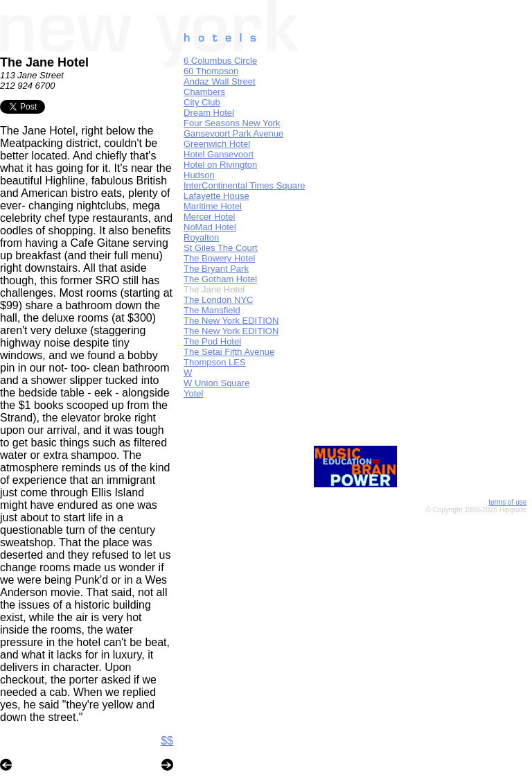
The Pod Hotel (212, 341)
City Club (202, 102)
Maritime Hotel (213, 206)
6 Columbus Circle (220, 61)
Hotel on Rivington (220, 165)
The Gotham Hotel (220, 279)
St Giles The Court (221, 248)
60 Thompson (211, 71)
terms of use (507, 502)
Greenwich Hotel (217, 144)
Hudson (199, 175)
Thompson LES (215, 362)
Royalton (201, 237)
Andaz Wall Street (220, 81)
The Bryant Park (216, 269)
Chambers (204, 92)
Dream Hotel (209, 113)
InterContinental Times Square (245, 185)
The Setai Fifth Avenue (229, 352)
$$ (167, 741)
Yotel (193, 393)
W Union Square (216, 383)
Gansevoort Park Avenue (233, 133)
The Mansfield (212, 310)
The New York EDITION (231, 321)
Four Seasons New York (232, 123)
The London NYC (218, 300)
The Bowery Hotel (219, 258)
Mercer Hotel (209, 217)
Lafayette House (216, 196)
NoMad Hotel (210, 227)
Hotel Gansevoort (219, 154)
